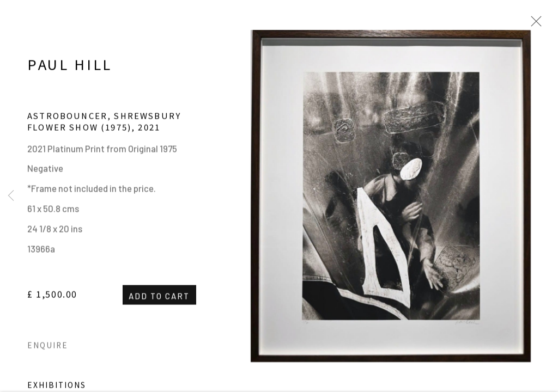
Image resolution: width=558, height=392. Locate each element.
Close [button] (533, 24)
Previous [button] (11, 196)
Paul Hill (70, 67)
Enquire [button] (48, 348)
